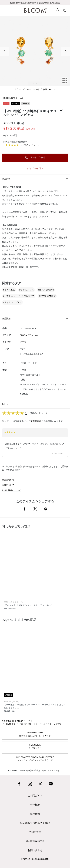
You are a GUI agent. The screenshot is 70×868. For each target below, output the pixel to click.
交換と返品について (11, 490)
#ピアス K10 (9, 290)
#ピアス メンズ (26, 290)
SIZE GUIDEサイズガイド (35, 746)
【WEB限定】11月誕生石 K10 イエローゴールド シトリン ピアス (34, 724)
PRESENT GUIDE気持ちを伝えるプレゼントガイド (35, 734)
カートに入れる (35, 158)
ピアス (23, 342)
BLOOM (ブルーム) (13, 98)
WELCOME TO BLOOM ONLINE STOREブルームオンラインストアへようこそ (35, 759)
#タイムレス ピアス (12, 302)
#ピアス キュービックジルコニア (19, 296)
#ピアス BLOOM (46, 290)
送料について (8, 485)
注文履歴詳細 (35, 421)
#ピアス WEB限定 (47, 296)
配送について (8, 480)
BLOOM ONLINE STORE (12, 721)
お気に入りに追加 (35, 168)
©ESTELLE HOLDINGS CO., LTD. (35, 859)
